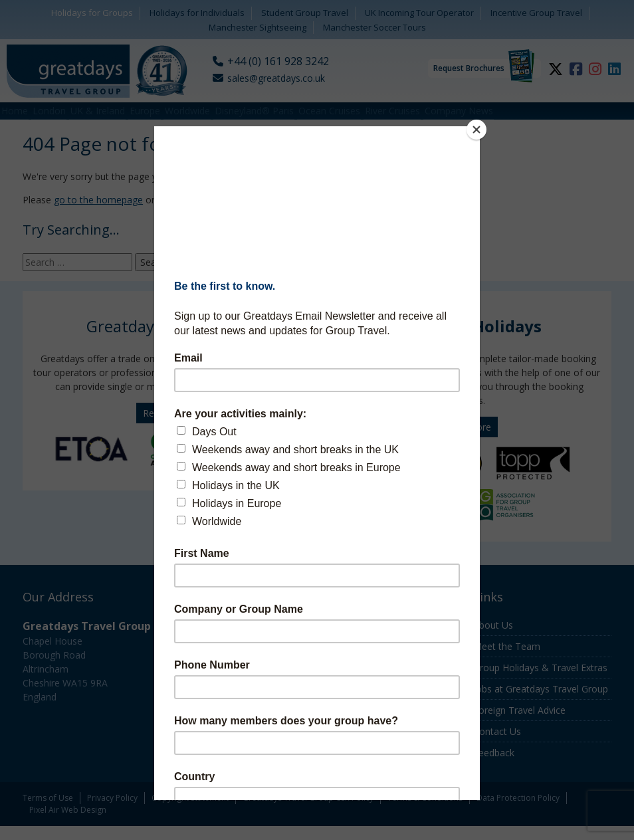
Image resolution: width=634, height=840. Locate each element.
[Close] (476, 130)
